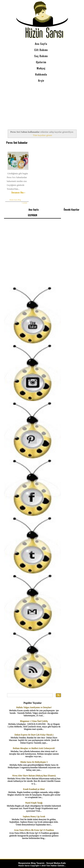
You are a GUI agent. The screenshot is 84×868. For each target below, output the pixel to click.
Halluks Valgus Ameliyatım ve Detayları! (34, 707)
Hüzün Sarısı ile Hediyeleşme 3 (34, 762)
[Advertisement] (41, 104)
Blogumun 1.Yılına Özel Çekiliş (34, 721)
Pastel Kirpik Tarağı (34, 803)
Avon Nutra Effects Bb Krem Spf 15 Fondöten (34, 830)
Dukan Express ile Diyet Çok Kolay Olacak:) (34, 734)
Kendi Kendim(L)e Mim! (34, 789)
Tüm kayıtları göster (42, 135)
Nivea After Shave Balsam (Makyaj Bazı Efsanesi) (34, 775)
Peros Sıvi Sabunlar (17, 143)
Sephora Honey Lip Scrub (34, 816)
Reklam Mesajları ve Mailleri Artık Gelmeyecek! (34, 748)
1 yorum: (24, 203)
